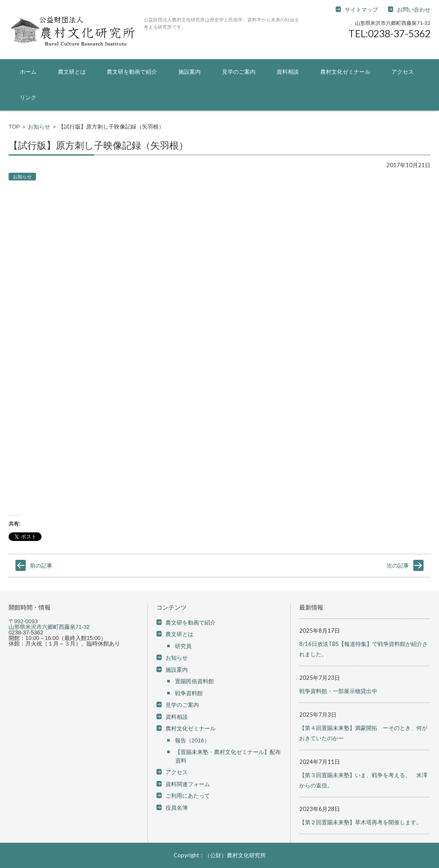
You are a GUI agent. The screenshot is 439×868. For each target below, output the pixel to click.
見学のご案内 (239, 72)
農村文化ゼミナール (345, 72)
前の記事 (41, 566)
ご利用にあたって (188, 796)
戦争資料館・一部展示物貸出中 (338, 691)
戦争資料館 (189, 693)
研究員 (183, 646)
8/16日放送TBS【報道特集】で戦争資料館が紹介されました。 (364, 649)
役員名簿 (177, 808)
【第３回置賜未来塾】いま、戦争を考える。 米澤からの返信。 (363, 780)
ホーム (28, 72)
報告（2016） (192, 740)
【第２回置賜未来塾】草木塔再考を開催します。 (361, 822)
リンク (28, 98)
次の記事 (398, 566)
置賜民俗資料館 (194, 681)
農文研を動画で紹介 (132, 72)
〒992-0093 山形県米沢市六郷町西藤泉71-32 (49, 624)
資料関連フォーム (188, 784)
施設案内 (189, 72)
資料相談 (288, 72)
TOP (14, 127)
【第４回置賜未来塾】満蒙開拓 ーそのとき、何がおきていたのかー (363, 733)
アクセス (403, 72)
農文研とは (72, 72)
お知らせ (39, 127)
